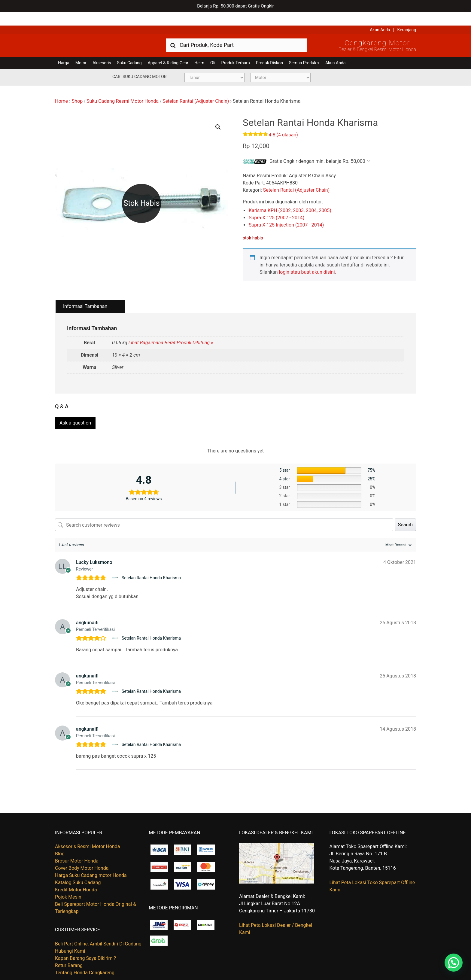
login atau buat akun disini (307, 259)
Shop (77, 88)
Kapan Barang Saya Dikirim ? (85, 943)
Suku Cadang (129, 50)
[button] (218, 114)
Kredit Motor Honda (76, 874)
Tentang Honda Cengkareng (85, 957)
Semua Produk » (304, 50)
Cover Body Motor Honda (82, 853)
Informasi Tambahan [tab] (85, 293)
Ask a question (75, 408)
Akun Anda (380, 17)
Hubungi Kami (70, 935)
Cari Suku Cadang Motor (139, 63)
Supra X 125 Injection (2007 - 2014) (286, 212)
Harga (64, 50)
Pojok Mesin (68, 882)
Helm (199, 50)
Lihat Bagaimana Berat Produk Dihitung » (171, 329)
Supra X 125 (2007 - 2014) (277, 204)
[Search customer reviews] (224, 510)
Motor (81, 50)
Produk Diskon (269, 50)
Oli (213, 50)
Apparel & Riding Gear (168, 50)
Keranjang (407, 17)
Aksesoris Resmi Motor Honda (88, 831)
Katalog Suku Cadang (78, 867)
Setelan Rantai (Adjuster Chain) (196, 88)
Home (61, 88)
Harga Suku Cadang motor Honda (91, 860)
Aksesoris (102, 50)
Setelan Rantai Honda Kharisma (151, 562)
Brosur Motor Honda (77, 846)
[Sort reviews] (398, 530)
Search (405, 509)
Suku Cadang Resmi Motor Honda (123, 88)
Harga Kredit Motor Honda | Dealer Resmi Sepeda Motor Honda (99, 32)
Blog (60, 838)
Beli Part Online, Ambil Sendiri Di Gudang (98, 928)
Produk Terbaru (236, 50)
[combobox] (236, 32)
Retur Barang (69, 950)
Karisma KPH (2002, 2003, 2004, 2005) (290, 197)
